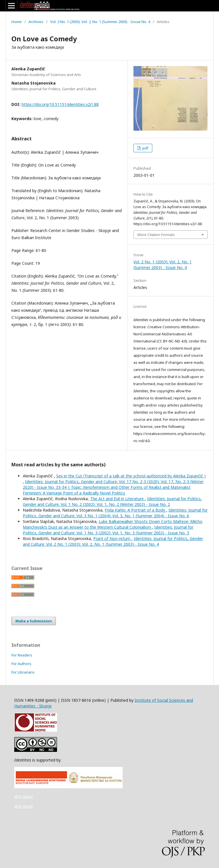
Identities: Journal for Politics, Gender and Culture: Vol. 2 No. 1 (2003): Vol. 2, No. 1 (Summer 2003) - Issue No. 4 (113, 541)
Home (17, 22)
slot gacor (24, 796)
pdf (145, 148)
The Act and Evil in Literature (117, 499)
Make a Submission (34, 621)
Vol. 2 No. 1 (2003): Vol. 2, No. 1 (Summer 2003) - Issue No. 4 (100, 22)
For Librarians (23, 672)
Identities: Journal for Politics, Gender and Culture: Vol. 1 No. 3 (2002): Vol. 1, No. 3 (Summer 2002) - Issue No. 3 (108, 530)
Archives (36, 22)
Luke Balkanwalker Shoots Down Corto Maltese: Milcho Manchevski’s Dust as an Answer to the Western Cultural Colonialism (113, 524)
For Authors (21, 664)
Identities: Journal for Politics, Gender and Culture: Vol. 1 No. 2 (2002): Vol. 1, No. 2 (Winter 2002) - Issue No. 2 (112, 501)
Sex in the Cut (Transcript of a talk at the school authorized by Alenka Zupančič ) (131, 476)
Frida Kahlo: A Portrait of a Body (135, 510)
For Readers (22, 655)
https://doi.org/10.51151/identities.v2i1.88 (60, 104)
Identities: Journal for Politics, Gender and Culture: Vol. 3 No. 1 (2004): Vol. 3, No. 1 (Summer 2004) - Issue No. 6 (115, 513)
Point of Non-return (112, 538)
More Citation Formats (156, 235)
